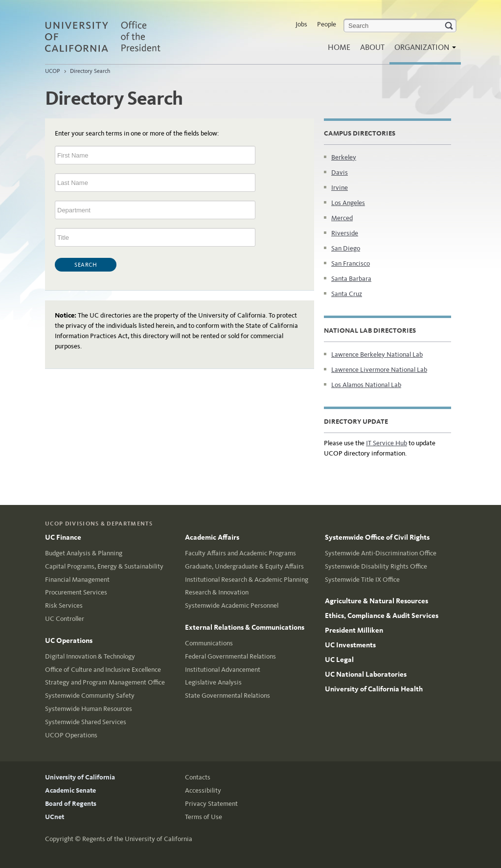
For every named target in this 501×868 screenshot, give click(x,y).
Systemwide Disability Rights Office (376, 566)
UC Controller (65, 619)
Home (339, 47)
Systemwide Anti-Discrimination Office (381, 553)
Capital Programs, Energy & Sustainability (104, 566)
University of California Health (374, 689)
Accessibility (203, 790)
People (327, 24)
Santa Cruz (347, 294)
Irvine (340, 188)
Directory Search (90, 71)
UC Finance (63, 537)
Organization (423, 50)
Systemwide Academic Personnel (232, 605)
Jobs (301, 24)
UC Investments (350, 645)
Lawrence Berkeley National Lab (377, 354)
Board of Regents (71, 804)
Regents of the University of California (137, 839)
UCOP (53, 71)
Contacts (198, 777)
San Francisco (351, 263)
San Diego (346, 248)
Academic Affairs (212, 537)
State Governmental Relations (228, 696)
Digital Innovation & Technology (90, 656)
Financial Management (77, 580)
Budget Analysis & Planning (84, 553)
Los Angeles (348, 203)
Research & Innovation (217, 592)
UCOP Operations (71, 735)
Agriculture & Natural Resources (376, 601)
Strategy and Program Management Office (105, 682)
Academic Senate (70, 790)
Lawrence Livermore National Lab (379, 370)
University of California (80, 777)
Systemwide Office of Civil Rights (377, 537)
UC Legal (339, 660)
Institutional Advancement (223, 670)
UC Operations (69, 640)
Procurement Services (76, 592)
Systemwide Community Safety (90, 696)
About (372, 47)
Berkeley (344, 157)
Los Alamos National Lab (366, 385)
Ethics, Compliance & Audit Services (382, 616)
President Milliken (354, 630)
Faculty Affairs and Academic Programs (240, 553)
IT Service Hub (387, 443)
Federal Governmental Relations (230, 656)
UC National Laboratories (366, 674)
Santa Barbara (351, 279)
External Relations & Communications (245, 627)
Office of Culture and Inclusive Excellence (103, 670)
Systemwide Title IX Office (362, 580)
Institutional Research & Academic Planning (247, 580)
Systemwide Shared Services (86, 722)
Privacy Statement (211, 804)
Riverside (345, 233)
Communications (209, 643)
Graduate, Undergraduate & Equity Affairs (244, 566)
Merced (342, 218)
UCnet (55, 817)
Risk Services (64, 605)
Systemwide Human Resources (89, 709)
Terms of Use (204, 817)
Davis (340, 172)
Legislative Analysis (213, 682)
